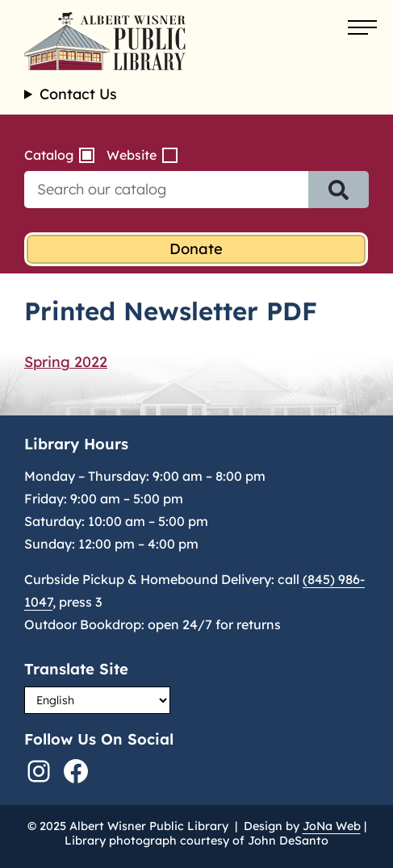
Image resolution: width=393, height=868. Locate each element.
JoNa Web (332, 826)
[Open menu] (362, 28)
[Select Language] (97, 700)
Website (132, 155)
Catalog (49, 155)
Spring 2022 (66, 362)
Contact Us (78, 94)
